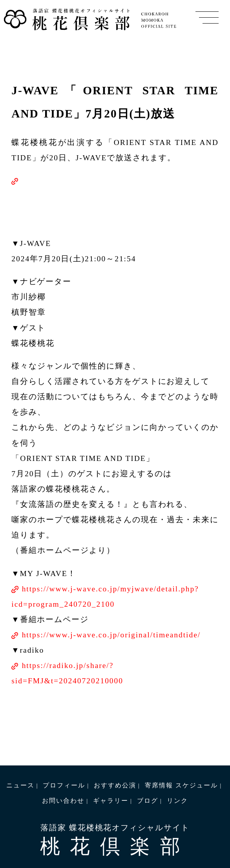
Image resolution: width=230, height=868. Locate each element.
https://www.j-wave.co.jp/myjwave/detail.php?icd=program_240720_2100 (105, 596)
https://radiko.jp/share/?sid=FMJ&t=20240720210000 (67, 673)
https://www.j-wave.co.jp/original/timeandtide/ (111, 635)
